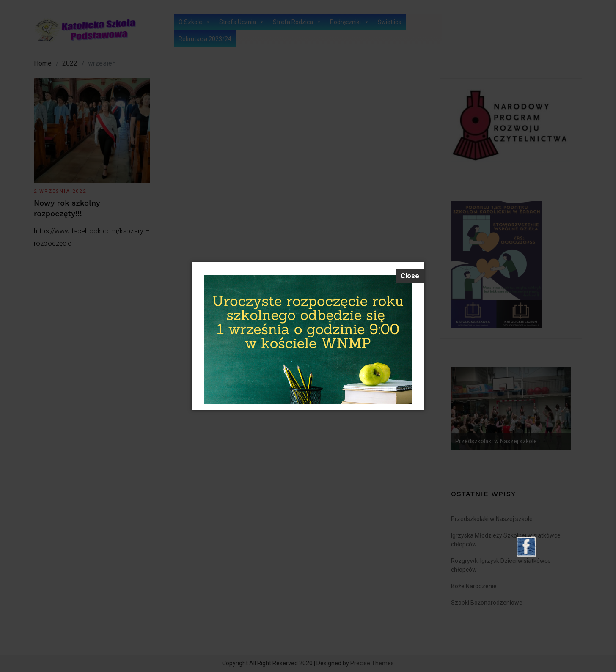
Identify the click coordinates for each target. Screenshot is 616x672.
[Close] (410, 276)
